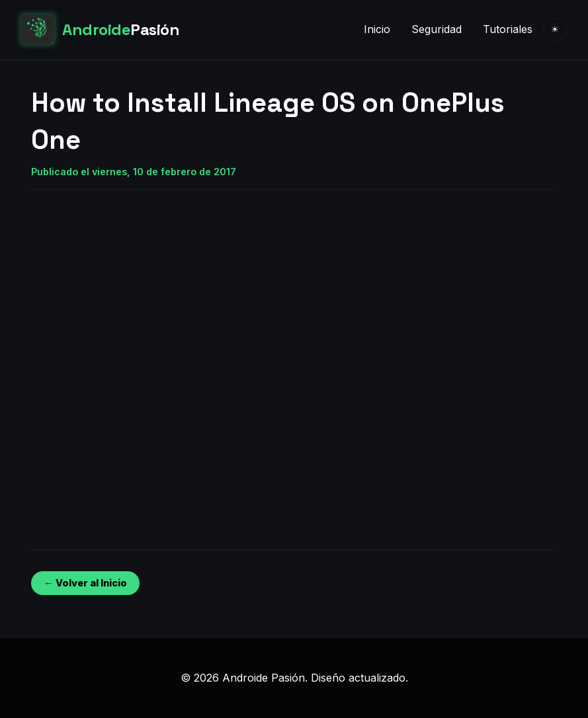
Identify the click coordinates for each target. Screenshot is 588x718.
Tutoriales (508, 29)
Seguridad (437, 29)
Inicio (377, 29)
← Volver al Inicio (85, 583)
